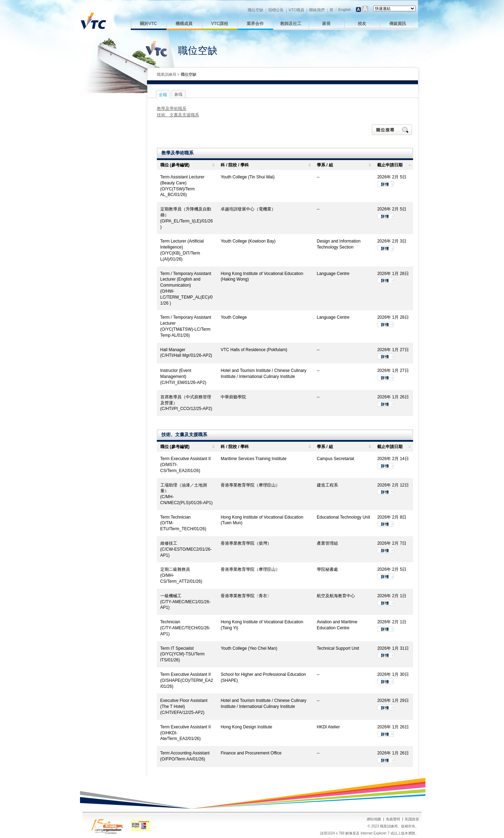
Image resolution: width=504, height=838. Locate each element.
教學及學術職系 (172, 109)
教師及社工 (291, 24)
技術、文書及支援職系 (178, 115)
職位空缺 (256, 10)
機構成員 (184, 24)
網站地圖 (374, 819)
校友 (362, 24)
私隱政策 (412, 819)
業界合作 (255, 24)
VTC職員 (296, 10)
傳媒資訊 (398, 24)
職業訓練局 (167, 74)
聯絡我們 (317, 10)
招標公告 (276, 10)
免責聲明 (393, 819)
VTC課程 (220, 24)
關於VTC (148, 24)
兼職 (178, 94)
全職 (163, 95)
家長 (326, 24)
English (345, 10)
